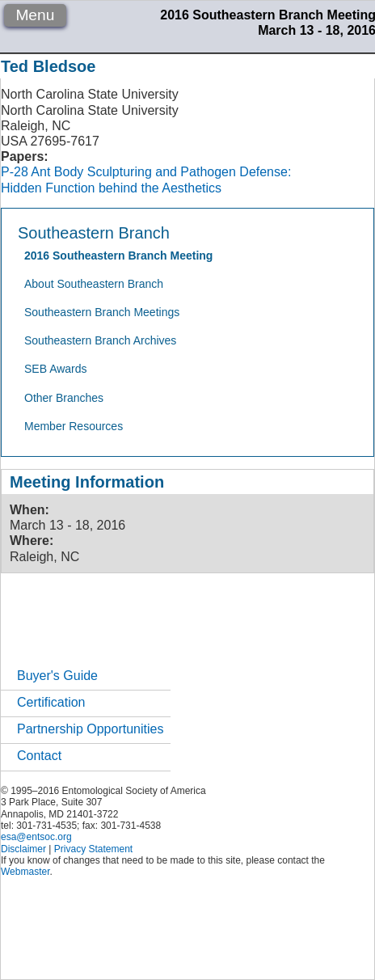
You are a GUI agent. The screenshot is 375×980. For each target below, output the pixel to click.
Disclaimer (23, 849)
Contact (39, 756)
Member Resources (74, 426)
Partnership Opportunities (90, 729)
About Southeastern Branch (94, 284)
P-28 (15, 172)
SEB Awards (56, 369)
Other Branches (64, 398)
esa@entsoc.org (36, 837)
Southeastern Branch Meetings (102, 312)
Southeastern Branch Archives (100, 340)
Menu (35, 15)
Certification (51, 702)
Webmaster (25, 872)
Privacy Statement (93, 849)
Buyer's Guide (57, 676)
